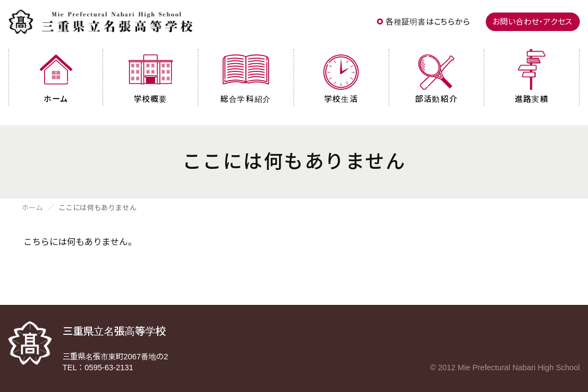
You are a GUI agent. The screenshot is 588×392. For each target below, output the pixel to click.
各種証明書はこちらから (428, 22)
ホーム (32, 208)
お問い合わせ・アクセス (533, 22)
